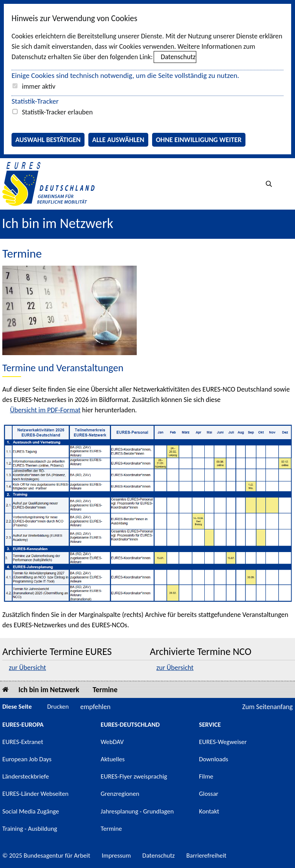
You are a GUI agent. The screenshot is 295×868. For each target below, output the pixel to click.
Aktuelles (113, 759)
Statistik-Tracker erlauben (57, 112)
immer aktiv (39, 86)
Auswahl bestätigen (48, 140)
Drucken (58, 707)
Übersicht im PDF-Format (45, 410)
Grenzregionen (120, 794)
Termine (105, 690)
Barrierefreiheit (206, 856)
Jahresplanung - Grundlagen (137, 811)
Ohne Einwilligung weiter (199, 140)
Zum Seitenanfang (267, 707)
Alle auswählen (118, 140)
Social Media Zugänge (31, 811)
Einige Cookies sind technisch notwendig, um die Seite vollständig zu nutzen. (125, 75)
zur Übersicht (27, 668)
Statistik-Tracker (35, 101)
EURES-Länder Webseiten (35, 794)
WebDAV (112, 742)
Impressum (116, 856)
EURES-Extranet (23, 742)
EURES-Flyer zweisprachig (134, 776)
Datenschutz (178, 57)
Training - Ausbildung (30, 829)
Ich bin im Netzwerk (58, 223)
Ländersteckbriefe (26, 776)
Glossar (209, 794)
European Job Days (27, 759)
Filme (206, 776)
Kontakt (209, 811)
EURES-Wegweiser (223, 742)
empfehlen (95, 707)
